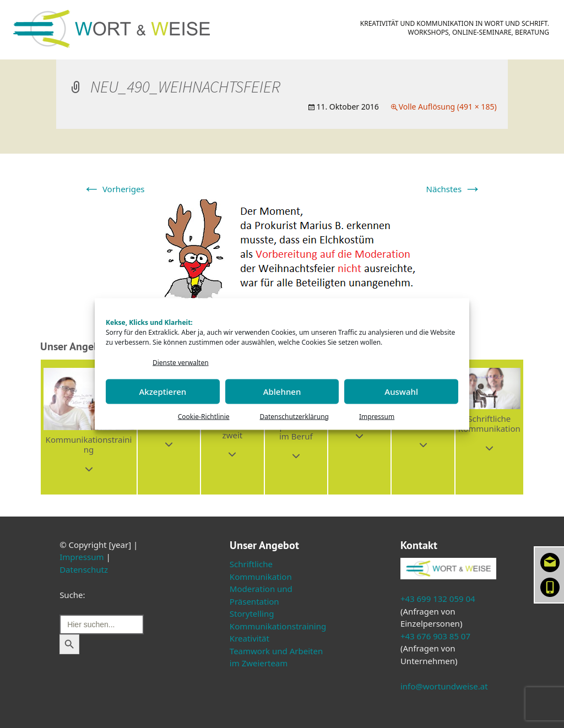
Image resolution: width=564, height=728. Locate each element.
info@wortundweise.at (444, 686)
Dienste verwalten (181, 363)
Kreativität (250, 638)
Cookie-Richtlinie (204, 416)
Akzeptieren (162, 392)
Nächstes (454, 189)
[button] (89, 427)
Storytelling (252, 613)
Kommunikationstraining (278, 626)
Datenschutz (84, 569)
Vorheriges (114, 189)
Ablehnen (282, 392)
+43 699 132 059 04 (438, 599)
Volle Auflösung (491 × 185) (448, 107)
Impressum (377, 416)
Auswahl (401, 392)
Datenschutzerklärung (294, 416)
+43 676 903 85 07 (435, 636)
